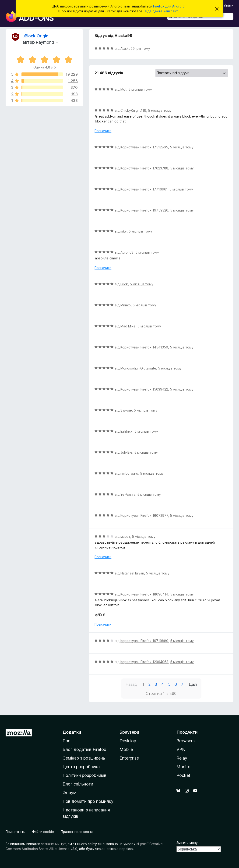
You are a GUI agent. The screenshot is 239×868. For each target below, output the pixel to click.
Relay (182, 758)
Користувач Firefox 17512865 (144, 147)
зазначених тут (53, 844)
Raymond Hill (49, 42)
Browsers (186, 741)
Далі (193, 684)
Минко (126, 305)
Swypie (126, 410)
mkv (124, 231)
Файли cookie (43, 832)
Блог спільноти (78, 784)
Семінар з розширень (84, 758)
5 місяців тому (140, 89)
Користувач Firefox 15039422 (144, 389)
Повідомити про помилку (88, 801)
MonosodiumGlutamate (138, 368)
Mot (123, 89)
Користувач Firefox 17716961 (144, 189)
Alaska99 (128, 48)
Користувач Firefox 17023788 (144, 168)
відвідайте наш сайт (161, 11)
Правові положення (77, 832)
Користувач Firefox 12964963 (144, 662)
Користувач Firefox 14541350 (144, 347)
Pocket (183, 775)
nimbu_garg (129, 473)
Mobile (126, 749)
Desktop (128, 741)
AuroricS (127, 252)
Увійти (228, 5)
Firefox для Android (169, 6)
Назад (131, 684)
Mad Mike (128, 326)
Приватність (15, 832)
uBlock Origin (35, 36)
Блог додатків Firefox (84, 749)
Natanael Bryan (132, 573)
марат (125, 536)
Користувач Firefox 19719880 (144, 641)
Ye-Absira (128, 494)
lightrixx (127, 431)
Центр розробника (81, 767)
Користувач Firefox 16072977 (144, 515)
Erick (124, 284)
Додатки (72, 732)
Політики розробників (84, 775)
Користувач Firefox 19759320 (144, 210)
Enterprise (129, 758)
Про (67, 741)
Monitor (184, 767)
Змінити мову (187, 843)
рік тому (143, 48)
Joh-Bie (126, 452)
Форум (69, 793)
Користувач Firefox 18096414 (144, 594)
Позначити (103, 131)
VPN (181, 749)
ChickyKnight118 (133, 110)
